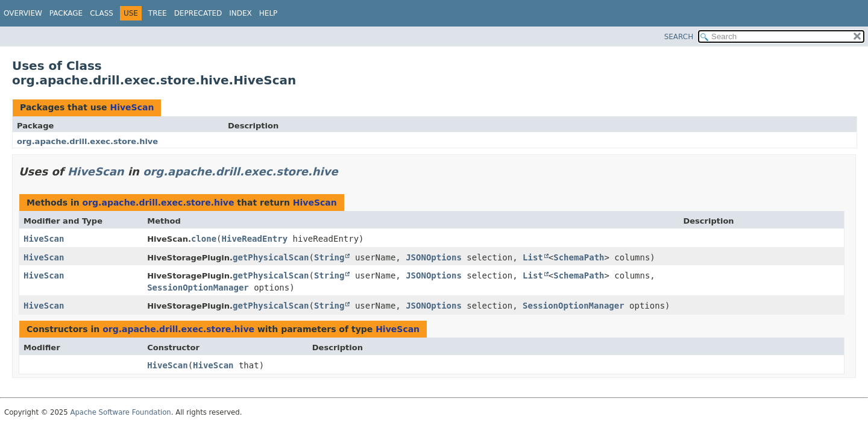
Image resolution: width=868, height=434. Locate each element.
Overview (23, 13)
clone (204, 239)
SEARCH (679, 37)
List (533, 257)
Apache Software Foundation (120, 412)
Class (102, 13)
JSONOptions (434, 257)
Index (241, 13)
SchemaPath (579, 257)
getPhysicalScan (271, 257)
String (329, 257)
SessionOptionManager (198, 288)
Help (269, 13)
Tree (158, 13)
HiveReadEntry (255, 239)
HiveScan (132, 107)
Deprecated (198, 13)
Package (66, 13)
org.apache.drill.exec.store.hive (87, 141)
